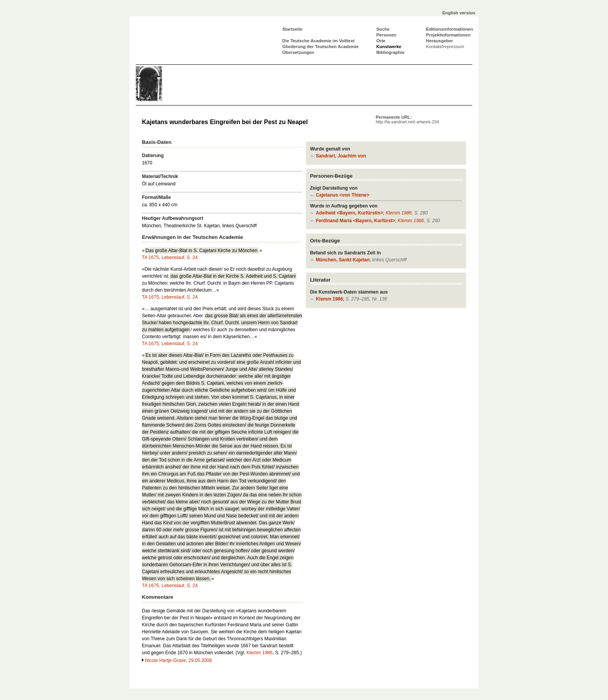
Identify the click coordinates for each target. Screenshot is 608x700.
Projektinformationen (448, 35)
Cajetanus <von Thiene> (342, 195)
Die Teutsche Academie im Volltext (319, 41)
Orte (381, 41)
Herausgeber (440, 41)
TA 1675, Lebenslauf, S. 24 (170, 258)
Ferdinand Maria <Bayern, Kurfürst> (355, 221)
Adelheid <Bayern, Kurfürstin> (349, 213)
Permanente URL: (407, 119)
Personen (386, 35)
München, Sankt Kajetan (343, 260)
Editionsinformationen (450, 29)
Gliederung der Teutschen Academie (320, 47)
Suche (383, 29)
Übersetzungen (298, 52)
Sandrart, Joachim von (341, 156)
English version (459, 13)
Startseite (292, 29)
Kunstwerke (389, 47)
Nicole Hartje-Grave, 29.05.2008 (178, 660)
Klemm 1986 (398, 213)
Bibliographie (390, 52)
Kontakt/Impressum (445, 47)
